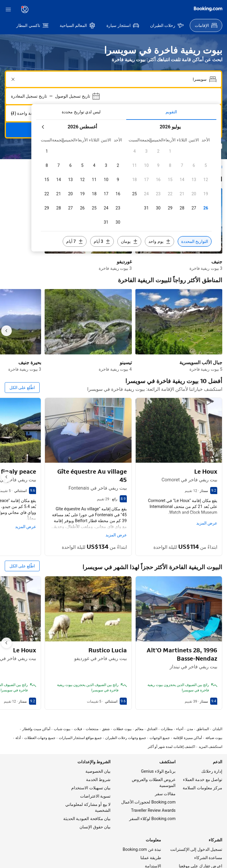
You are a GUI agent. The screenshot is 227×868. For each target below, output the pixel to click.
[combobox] (114, 55)
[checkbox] (47, 127)
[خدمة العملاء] (105, 9)
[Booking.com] (19, 9)
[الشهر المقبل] (209, 102)
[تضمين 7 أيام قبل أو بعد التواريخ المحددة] (178, 203)
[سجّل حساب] (182, 9)
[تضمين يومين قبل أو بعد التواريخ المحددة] (123, 203)
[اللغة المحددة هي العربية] (88, 9)
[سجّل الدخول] (207, 9)
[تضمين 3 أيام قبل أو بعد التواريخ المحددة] (150, 203)
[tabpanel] (126, 154)
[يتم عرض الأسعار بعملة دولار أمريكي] (71, 9)
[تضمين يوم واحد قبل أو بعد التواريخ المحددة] (93, 203)
